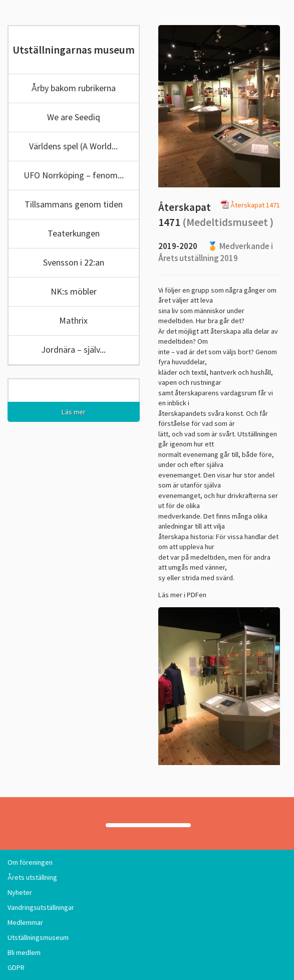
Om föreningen (30, 862)
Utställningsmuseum (38, 937)
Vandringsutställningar (41, 907)
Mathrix (73, 320)
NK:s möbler (74, 291)
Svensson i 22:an (74, 262)
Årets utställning (32, 877)
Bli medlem (24, 952)
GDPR (16, 967)
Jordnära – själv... (73, 349)
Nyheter (20, 892)
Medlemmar (25, 922)
